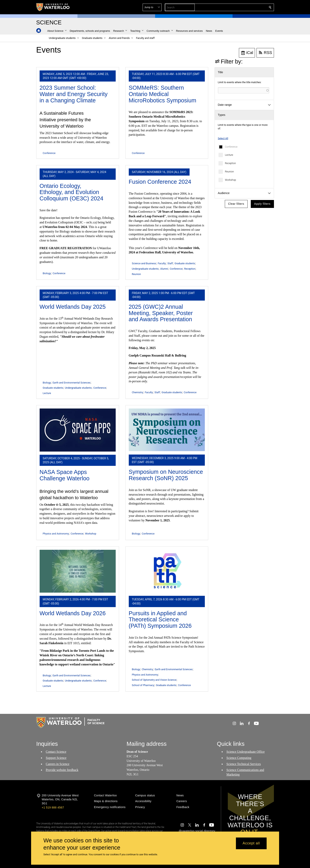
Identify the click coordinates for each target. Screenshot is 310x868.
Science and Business (144, 263)
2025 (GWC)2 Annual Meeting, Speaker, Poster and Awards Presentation (161, 313)
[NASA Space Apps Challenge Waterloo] (78, 430)
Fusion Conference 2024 (160, 182)
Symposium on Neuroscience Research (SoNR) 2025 (166, 475)
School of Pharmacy (143, 685)
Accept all (251, 843)
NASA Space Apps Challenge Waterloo (65, 475)
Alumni (164, 269)
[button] (241, 7)
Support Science (56, 758)
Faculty (162, 263)
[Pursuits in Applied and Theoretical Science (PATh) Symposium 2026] (167, 571)
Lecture (229, 155)
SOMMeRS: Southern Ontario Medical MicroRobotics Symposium (163, 94)
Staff (170, 263)
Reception (231, 163)
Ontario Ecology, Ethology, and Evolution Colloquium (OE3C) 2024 (72, 192)
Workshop (231, 180)
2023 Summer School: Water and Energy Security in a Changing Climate (74, 94)
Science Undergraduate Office (246, 752)
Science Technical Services (244, 764)
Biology (47, 273)
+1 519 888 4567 (53, 807)
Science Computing (239, 758)
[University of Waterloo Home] (53, 7)
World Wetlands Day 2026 (73, 613)
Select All (223, 138)
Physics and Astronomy (56, 534)
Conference (231, 147)
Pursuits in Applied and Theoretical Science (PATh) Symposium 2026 (160, 620)
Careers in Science (58, 764)
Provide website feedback (62, 770)
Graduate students (185, 263)
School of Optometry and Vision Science (154, 680)
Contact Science (56, 752)
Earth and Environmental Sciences (71, 383)
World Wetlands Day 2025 (73, 307)
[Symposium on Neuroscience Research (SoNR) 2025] (167, 430)
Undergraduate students (145, 269)
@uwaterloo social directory (197, 831)
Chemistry (138, 392)
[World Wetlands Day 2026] (78, 571)
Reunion (229, 172)
